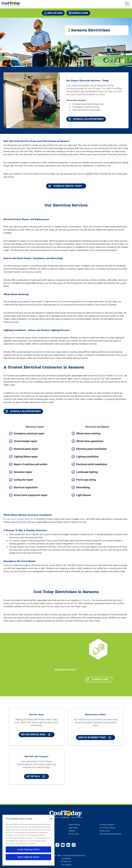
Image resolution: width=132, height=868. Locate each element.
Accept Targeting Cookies (28, 849)
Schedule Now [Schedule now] (78, 13)
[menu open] (127, 4)
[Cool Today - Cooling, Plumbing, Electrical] (11, 4)
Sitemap (72, 831)
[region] (28, 840)
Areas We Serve (74, 825)
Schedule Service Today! (65, 186)
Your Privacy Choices (107, 828)
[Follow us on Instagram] (74, 845)
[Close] (51, 819)
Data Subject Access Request (110, 834)
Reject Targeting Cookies (28, 857)
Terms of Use (73, 834)
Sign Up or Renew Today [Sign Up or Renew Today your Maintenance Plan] (95, 737)
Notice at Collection (107, 825)
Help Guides (73, 828)
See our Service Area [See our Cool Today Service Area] (36, 734)
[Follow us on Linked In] (68, 845)
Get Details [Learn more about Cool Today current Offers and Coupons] (36, 776)
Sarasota (119, 376)
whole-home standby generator (19, 519)
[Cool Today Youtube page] (63, 845)
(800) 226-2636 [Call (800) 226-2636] (53, 13)
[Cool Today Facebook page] (57, 845)
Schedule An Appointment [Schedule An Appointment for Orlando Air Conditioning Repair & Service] (86, 119)
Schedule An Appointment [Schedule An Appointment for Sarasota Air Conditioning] (23, 411)
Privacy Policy (105, 831)
